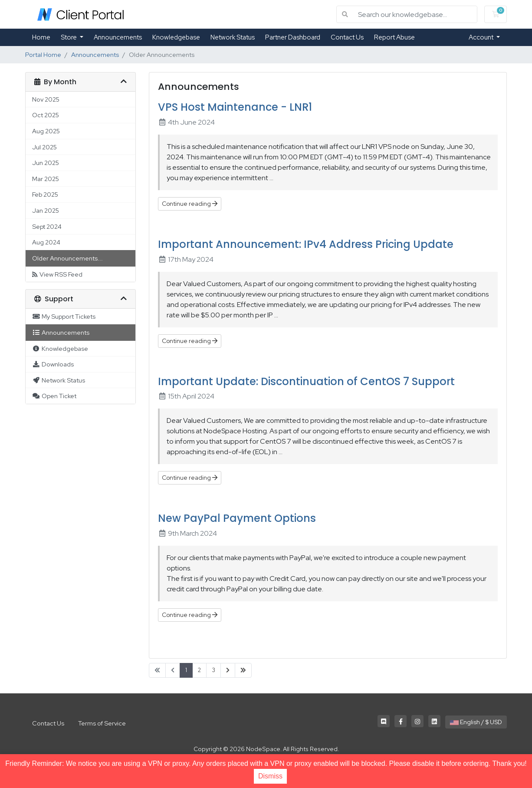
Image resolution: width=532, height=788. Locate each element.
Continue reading (190, 204)
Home (41, 37)
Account (482, 37)
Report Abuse (394, 37)
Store (69, 37)
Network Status (233, 37)
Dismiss (270, 776)
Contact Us (347, 37)
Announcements (118, 37)
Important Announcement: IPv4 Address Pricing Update (306, 244)
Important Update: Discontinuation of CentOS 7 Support (306, 381)
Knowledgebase (176, 37)
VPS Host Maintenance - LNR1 (235, 107)
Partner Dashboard (293, 37)
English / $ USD (476, 722)
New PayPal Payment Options (237, 518)
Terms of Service (102, 723)
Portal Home (43, 54)
